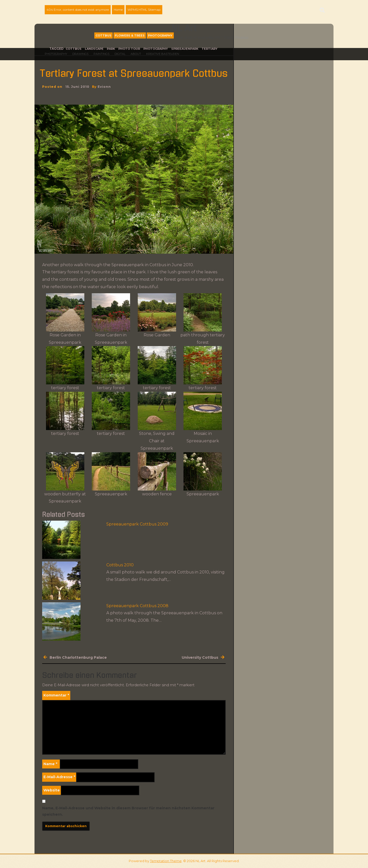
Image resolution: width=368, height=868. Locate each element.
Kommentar (56, 695)
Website (52, 790)
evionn (104, 87)
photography (156, 49)
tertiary (210, 49)
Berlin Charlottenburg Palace (78, 657)
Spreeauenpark (185, 49)
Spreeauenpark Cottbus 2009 (137, 524)
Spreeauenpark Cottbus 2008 (137, 606)
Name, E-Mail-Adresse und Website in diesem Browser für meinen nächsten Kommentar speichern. (128, 811)
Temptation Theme (166, 861)
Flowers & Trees (130, 35)
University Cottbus (200, 657)
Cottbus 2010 (120, 565)
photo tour (129, 49)
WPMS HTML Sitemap (144, 10)
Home (118, 10)
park (111, 49)
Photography (160, 35)
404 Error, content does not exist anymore (78, 10)
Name (50, 764)
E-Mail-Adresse (59, 777)
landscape (94, 49)
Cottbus (103, 35)
